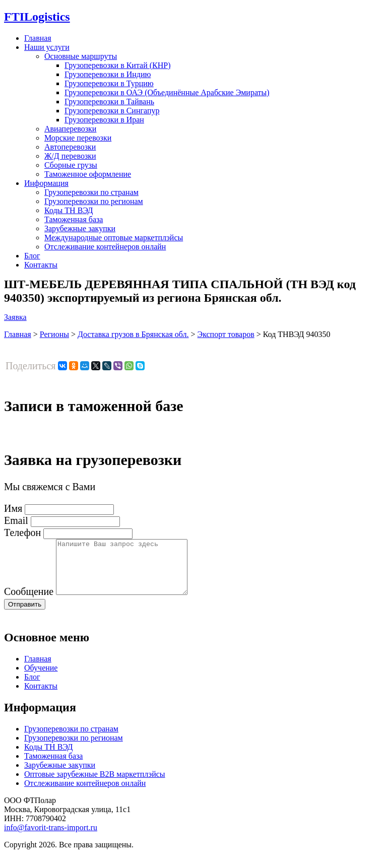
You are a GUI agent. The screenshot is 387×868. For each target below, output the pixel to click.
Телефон (22, 532)
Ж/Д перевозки (70, 156)
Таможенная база (74, 219)
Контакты (41, 265)
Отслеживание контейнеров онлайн (105, 247)
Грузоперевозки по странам (91, 192)
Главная (38, 38)
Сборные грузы (71, 165)
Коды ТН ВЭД (69, 210)
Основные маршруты (81, 56)
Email (16, 520)
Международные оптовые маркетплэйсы (114, 238)
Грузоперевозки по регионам (94, 201)
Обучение (41, 678)
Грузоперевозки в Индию (108, 74)
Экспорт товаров (226, 334)
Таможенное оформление (88, 174)
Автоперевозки (70, 147)
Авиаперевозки (70, 129)
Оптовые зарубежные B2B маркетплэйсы (95, 785)
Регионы (54, 334)
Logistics (37, 17)
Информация (46, 183)
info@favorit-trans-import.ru (51, 838)
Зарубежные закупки (80, 228)
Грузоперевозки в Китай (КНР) (118, 65)
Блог (32, 256)
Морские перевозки (78, 138)
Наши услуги (47, 47)
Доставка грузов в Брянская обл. (133, 334)
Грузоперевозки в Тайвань (109, 102)
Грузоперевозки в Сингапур (112, 111)
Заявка (15, 317)
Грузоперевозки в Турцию (109, 83)
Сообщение (29, 602)
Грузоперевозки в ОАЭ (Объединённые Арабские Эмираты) (167, 92)
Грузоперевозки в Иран (104, 120)
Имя (13, 508)
